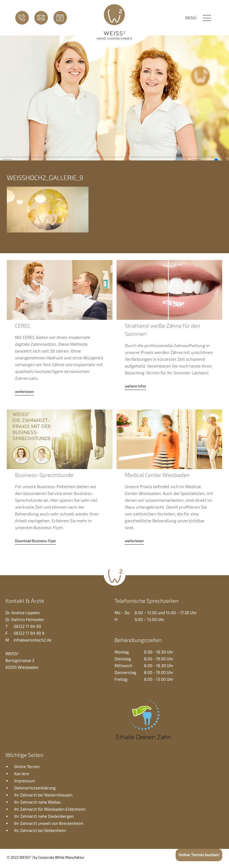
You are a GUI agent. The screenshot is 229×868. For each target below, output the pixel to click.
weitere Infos (135, 386)
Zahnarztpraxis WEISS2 (114, 21)
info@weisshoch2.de (41, 18)
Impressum (25, 781)
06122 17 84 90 (22, 18)
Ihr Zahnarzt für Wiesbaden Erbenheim (50, 809)
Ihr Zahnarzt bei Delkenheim (40, 830)
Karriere (22, 774)
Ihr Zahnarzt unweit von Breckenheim (49, 823)
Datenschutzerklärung (35, 788)
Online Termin (60, 18)
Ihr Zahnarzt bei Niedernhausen (43, 795)
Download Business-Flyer (36, 541)
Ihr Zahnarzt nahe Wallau (38, 802)
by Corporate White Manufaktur (59, 857)
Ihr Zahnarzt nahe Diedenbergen (44, 816)
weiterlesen (25, 392)
